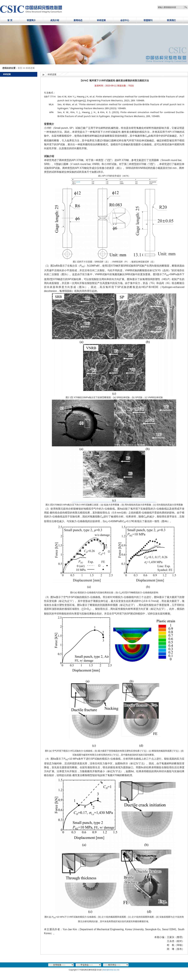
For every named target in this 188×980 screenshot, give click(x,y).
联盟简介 (31, 20)
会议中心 (125, 20)
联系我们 (171, 20)
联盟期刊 (148, 20)
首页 (20, 68)
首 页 (10, 20)
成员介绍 (55, 20)
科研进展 (101, 20)
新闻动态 (78, 20)
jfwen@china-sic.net (111, 970)
